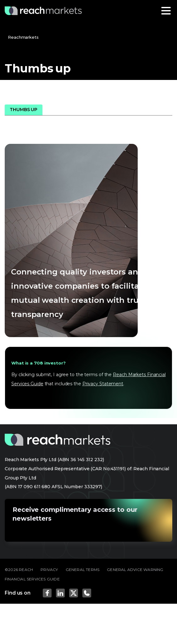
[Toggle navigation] (166, 11)
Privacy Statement (103, 384)
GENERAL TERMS (83, 570)
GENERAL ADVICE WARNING (135, 570)
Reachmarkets (23, 37)
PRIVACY (49, 570)
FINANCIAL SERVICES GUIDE (32, 579)
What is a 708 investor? (39, 363)
